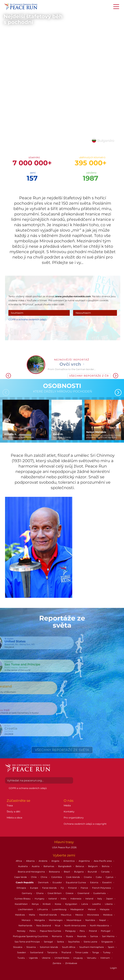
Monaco (26, 920)
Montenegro (56, 920)
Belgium (93, 866)
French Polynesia (102, 888)
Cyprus (110, 877)
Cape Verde (21, 877)
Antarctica (69, 861)
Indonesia (76, 899)
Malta (32, 915)
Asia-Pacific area (103, 861)
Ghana (40, 893)
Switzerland (37, 952)
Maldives (20, 915)
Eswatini (107, 882)
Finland (73, 888)
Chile (34, 877)
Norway (21, 931)
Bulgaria (79, 872)
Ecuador (57, 882)
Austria (36, 866)
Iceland (53, 899)
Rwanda (82, 936)
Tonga (96, 952)
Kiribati (47, 904)
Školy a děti (14, 812)
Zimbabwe (71, 963)
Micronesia (93, 915)
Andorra (43, 861)
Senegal (49, 942)
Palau (33, 931)
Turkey (107, 952)
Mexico (79, 915)
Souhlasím (17, 313)
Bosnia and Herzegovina (32, 872)
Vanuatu (92, 958)
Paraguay (71, 931)
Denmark (44, 882)
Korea (58, 904)
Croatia (88, 877)
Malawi (92, 909)
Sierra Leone (91, 942)
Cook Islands (73, 877)
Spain (111, 947)
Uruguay (78, 958)
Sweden (22, 952)
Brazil (67, 872)
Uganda (34, 958)
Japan (110, 899)
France (85, 888)
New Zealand (44, 925)
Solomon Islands (49, 947)
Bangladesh (65, 866)
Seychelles (74, 942)
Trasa (10, 805)
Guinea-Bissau (23, 899)
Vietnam (105, 958)
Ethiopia (22, 888)
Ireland (90, 899)
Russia (70, 936)
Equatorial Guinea (76, 882)
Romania (57, 936)
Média (67, 805)
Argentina (84, 861)
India (64, 899)
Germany (27, 893)
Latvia (85, 904)
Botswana (55, 872)
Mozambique (74, 920)
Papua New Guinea (51, 931)
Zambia (57, 963)
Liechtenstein (26, 909)
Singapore (107, 942)
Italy (100, 899)
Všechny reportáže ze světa (62, 750)
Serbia (61, 942)
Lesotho (97, 904)
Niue (58, 925)
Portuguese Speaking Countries (31, 936)
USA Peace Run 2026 (64, 847)
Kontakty (69, 812)
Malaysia (105, 909)
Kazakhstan (22, 904)
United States (62, 958)
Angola (56, 861)
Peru (82, 931)
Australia (23, 866)
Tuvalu (21, 958)
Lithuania (43, 909)
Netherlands (26, 925)
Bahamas (49, 866)
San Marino (108, 936)
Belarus (80, 866)
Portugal (106, 931)
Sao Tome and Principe (27, 942)
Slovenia (31, 947)
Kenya (35, 904)
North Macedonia (100, 925)
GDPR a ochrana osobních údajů (27, 319)
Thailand (66, 952)
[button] (119, 374)
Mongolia (40, 920)
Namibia (90, 920)
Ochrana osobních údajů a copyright (85, 824)
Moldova (108, 915)
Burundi (93, 872)
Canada (106, 872)
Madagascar (77, 909)
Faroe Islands (50, 888)
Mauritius (66, 915)
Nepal (103, 920)
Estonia (94, 882)
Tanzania (53, 952)
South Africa (69, 947)
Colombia (57, 877)
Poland (93, 931)
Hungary (40, 899)
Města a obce (14, 818)
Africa (19, 861)
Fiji (63, 888)
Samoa (94, 936)
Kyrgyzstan (71, 904)
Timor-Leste (82, 952)
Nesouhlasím (83, 313)
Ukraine (46, 958)
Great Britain (55, 893)
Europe (34, 888)
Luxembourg (59, 909)
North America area (75, 925)
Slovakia (18, 947)
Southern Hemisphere (92, 947)
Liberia (109, 904)
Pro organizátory (74, 818)
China (44, 877)
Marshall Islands (48, 915)
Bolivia (106, 866)
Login (113, 968)
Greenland (84, 893)
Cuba (99, 877)
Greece (70, 893)
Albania (31, 861)
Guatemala (100, 893)
